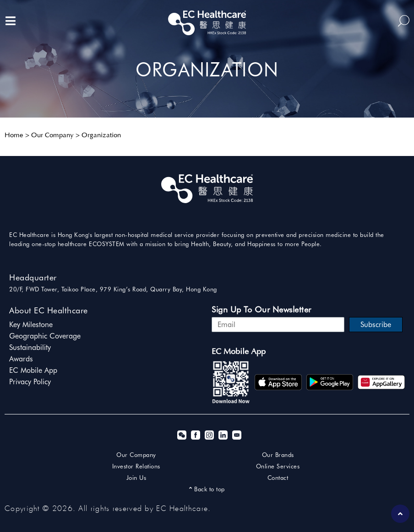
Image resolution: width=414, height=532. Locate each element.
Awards (21, 359)
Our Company (52, 136)
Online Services (278, 466)
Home (14, 136)
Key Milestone (31, 325)
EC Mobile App (33, 370)
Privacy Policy (30, 382)
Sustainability (30, 347)
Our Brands (278, 455)
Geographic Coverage (45, 336)
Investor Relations (136, 466)
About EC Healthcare (49, 310)
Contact (278, 478)
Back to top (207, 489)
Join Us (136, 478)
